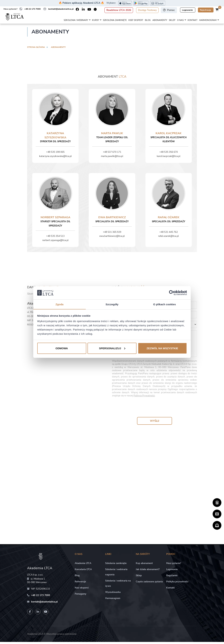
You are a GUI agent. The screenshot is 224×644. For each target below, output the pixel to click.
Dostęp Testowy (147, 10)
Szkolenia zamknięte (115, 20)
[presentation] (155, 410)
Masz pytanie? (174, 566)
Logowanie (188, 10)
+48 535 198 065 (55, 154)
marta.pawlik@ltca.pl (112, 158)
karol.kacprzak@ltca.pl (169, 158)
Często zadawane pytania (149, 584)
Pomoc (169, 10)
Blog (148, 20)
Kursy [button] (95, 20)
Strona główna (37, 49)
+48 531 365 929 (112, 234)
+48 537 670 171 (112, 154)
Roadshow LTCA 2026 (119, 10)
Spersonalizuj (112, 348)
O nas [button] (180, 20)
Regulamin (172, 578)
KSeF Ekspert (136, 20)
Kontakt (192, 20)
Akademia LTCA (83, 566)
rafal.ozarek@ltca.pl (169, 238)
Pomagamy (80, 596)
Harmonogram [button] (208, 20)
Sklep (172, 20)
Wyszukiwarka (113, 594)
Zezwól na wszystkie (162, 348)
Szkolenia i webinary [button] (76, 20)
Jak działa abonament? (148, 572)
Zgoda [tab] (59, 304)
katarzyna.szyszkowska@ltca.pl (55, 158)
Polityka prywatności (177, 584)
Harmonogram (113, 601)
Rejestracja (206, 10)
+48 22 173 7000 (32, 9)
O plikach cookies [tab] (164, 304)
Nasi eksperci (82, 590)
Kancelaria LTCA (83, 572)
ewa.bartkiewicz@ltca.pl (112, 238)
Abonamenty (160, 20)
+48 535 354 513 (55, 238)
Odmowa (62, 348)
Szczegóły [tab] (112, 304)
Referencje (80, 584)
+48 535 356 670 (169, 154)
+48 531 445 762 (169, 234)
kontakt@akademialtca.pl (61, 9)
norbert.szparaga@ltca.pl (55, 242)
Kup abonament (144, 566)
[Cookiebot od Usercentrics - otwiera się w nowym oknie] (172, 293)
